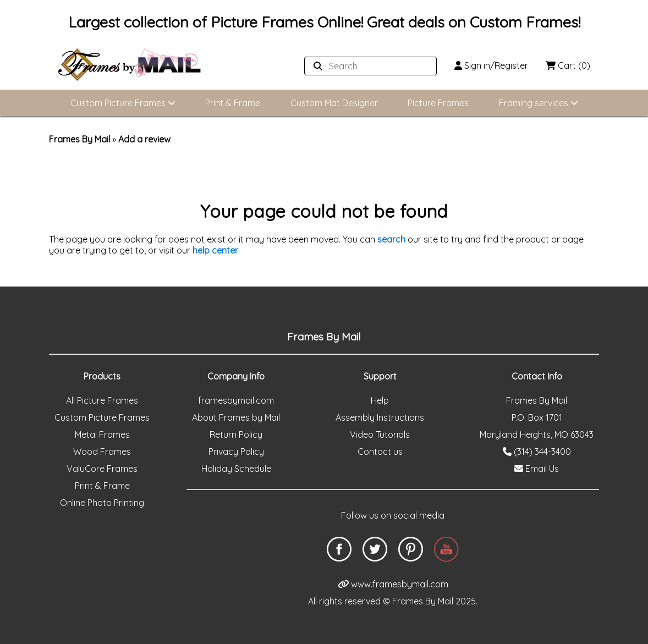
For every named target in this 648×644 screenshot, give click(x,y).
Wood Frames (102, 452)
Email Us (537, 469)
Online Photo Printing (102, 503)
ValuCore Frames (102, 469)
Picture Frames (438, 103)
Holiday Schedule (236, 469)
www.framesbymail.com (393, 584)
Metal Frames (102, 434)
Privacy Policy (236, 452)
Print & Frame (233, 103)
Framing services (539, 103)
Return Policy (236, 434)
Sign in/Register (491, 65)
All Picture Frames (102, 400)
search (391, 239)
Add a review (144, 139)
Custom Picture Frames (123, 103)
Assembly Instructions (380, 417)
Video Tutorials (380, 434)
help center (215, 250)
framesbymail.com (236, 400)
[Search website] (367, 66)
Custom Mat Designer (334, 103)
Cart (568, 65)
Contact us (380, 452)
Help (380, 400)
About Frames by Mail (236, 417)
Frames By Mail (79, 139)
